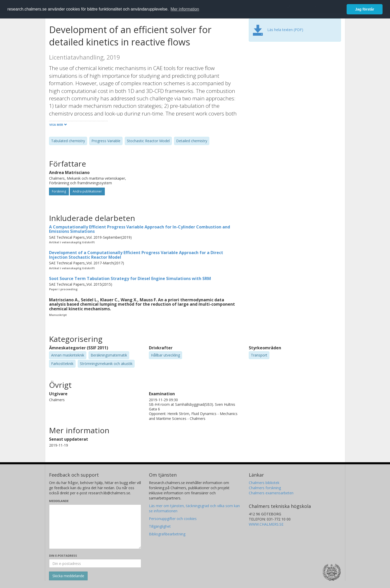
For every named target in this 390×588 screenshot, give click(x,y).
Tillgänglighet (160, 526)
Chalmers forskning (265, 488)
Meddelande (59, 501)
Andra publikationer (87, 191)
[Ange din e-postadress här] (95, 563)
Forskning (59, 191)
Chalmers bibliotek (264, 483)
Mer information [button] (185, 9)
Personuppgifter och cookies (173, 519)
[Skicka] (68, 576)
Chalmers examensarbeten (271, 493)
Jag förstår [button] (365, 9)
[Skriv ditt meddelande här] (95, 527)
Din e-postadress (63, 556)
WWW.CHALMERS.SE (266, 524)
